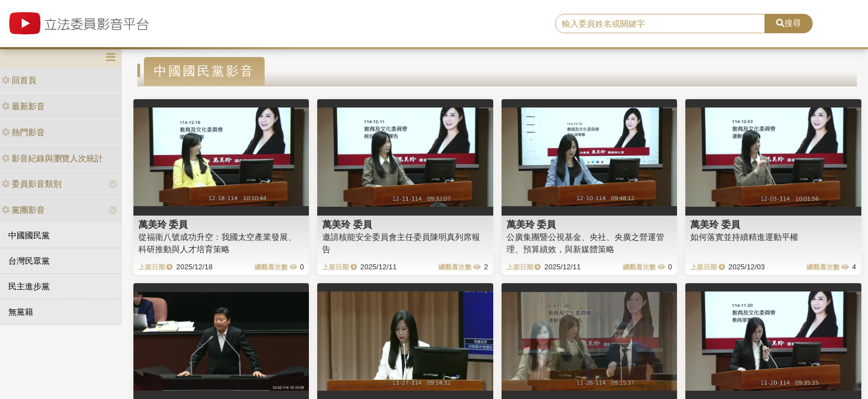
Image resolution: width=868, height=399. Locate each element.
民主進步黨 (29, 286)
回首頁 (19, 80)
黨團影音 (23, 210)
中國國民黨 (29, 235)
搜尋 (789, 23)
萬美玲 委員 (163, 224)
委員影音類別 (32, 184)
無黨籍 (21, 312)
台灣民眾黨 (29, 261)
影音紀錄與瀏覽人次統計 (52, 158)
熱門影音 (23, 132)
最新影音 (23, 106)
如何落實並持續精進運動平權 (744, 237)
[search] (660, 24)
